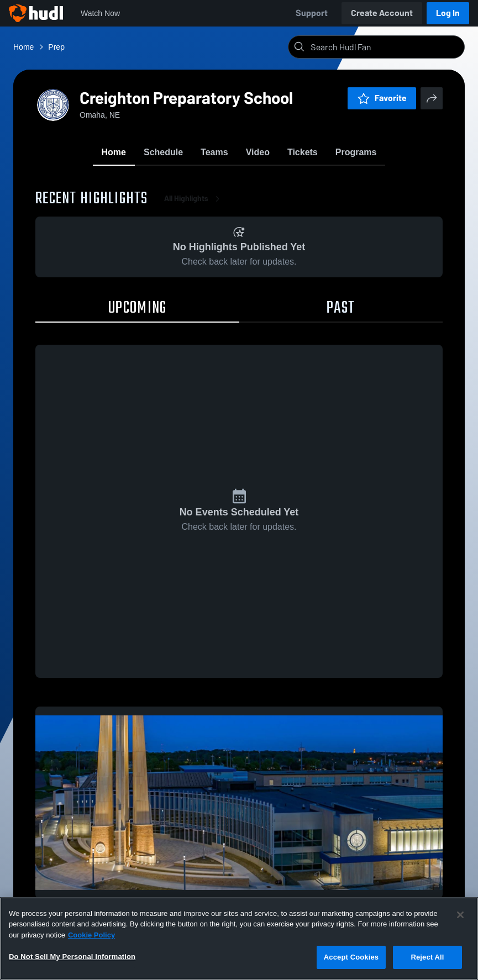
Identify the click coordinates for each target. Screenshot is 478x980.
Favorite (382, 98)
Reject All (427, 957)
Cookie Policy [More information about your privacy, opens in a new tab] (91, 935)
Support (312, 13)
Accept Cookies (351, 957)
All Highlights (194, 199)
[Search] (385, 47)
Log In (448, 13)
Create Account (382, 13)
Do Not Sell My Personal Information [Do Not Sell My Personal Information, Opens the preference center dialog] (72, 957)
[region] (239, 939)
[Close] (460, 915)
